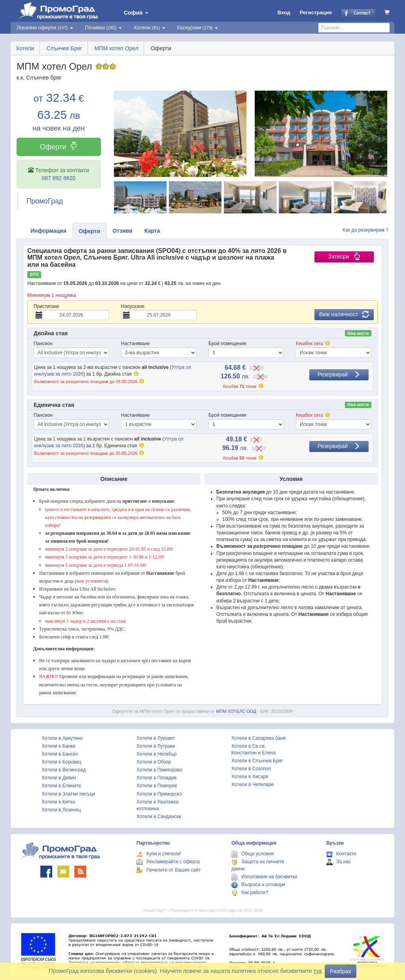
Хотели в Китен (58, 802)
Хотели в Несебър (156, 754)
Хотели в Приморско (159, 794)
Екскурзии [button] (198, 28)
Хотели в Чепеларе (253, 784)
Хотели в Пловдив (156, 778)
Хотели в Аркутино (62, 738)
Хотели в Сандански (159, 817)
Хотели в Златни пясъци (68, 794)
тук (318, 971)
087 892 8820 (59, 178)
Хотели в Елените (61, 786)
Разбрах (340, 971)
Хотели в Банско (60, 754)
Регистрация (316, 12)
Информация (48, 231)
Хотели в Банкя (59, 746)
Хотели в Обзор (154, 762)
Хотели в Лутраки (156, 746)
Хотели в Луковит (156, 738)
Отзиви (122, 231)
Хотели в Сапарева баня (258, 738)
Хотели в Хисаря (250, 777)
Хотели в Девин (59, 778)
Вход (284, 12)
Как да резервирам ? (365, 230)
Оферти (59, 147)
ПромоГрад (45, 201)
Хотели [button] (150, 28)
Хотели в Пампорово (159, 770)
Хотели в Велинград (64, 770)
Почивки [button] (103, 28)
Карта (152, 231)
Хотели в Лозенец (61, 810)
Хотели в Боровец (61, 762)
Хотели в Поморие (157, 786)
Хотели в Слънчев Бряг (257, 761)
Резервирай (339, 374)
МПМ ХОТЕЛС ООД (236, 711)
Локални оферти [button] (45, 28)
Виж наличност (344, 314)
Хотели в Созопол (251, 769)
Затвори (344, 256)
